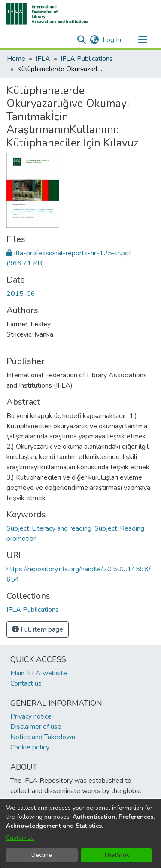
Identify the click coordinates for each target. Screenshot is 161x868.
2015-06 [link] (21, 294)
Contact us (26, 683)
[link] (33, 610)
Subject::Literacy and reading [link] (49, 528)
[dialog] (80, 834)
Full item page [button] (38, 629)
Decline (42, 855)
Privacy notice (31, 716)
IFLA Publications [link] (87, 59)
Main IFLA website (39, 673)
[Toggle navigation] (143, 40)
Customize (20, 838)
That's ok (116, 855)
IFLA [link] (43, 59)
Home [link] (16, 59)
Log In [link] (112, 40)
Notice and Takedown (43, 737)
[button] (47, 14)
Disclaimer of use (36, 727)
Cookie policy (30, 747)
